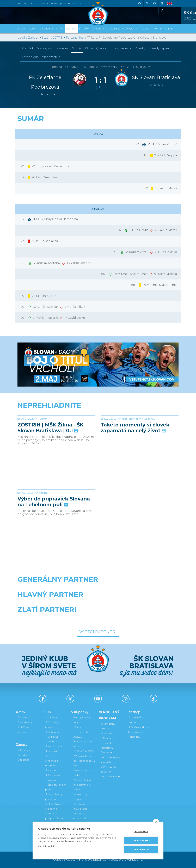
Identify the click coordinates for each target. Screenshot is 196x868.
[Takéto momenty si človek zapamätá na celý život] (140, 428)
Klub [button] (31, 29)
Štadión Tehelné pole (56, 787)
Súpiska (23, 718)
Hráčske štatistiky (23, 730)
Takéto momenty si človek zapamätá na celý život (135, 453)
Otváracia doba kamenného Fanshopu (138, 732)
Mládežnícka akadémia (54, 806)
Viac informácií (46, 846)
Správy (84, 29)
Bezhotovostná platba (83, 773)
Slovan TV (45, 444)
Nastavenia (141, 831)
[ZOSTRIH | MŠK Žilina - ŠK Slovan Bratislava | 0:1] (56, 428)
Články (140, 48)
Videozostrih (51, 57)
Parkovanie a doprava (82, 787)
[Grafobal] (70, 603)
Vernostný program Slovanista (80, 799)
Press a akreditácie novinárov (52, 761)
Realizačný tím (27, 722)
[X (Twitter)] (147, 3)
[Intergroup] (77, 618)
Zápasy (33, 38)
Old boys (52, 737)
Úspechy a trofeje (53, 725)
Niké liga (127, 444)
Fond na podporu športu (55, 816)
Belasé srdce (76, 3)
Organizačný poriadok (54, 797)
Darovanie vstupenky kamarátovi (80, 814)
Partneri (51, 770)
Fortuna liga (75, 38)
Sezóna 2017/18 (52, 38)
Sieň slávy (52, 732)
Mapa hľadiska (83, 780)
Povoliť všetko (141, 850)
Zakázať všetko (141, 841)
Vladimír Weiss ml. (144, 444)
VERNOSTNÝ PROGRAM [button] (125, 29)
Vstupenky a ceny (81, 720)
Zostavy (52, 48)
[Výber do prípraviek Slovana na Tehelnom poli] (56, 502)
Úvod (21, 29)
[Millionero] (126, 603)
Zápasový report (96, 48)
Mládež (43, 518)
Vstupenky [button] (45, 29)
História (51, 718)
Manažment (54, 746)
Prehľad (27, 48)
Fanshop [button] (166, 29)
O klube (51, 742)
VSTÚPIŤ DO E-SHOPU (139, 720)
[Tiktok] (162, 10)
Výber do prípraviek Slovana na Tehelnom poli (54, 527)
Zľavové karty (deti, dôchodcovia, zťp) (84, 761)
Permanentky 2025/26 (82, 744)
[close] (156, 822)
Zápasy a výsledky (24, 753)
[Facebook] (139, 3)
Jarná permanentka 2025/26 (81, 732)
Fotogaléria (30, 57)
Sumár (77, 48)
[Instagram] (162, 3)
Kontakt (51, 751)
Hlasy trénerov (122, 48)
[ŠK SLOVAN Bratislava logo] (98, 13)
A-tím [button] (60, 29)
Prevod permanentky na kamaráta (110, 757)
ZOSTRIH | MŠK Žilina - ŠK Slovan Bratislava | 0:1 (50, 453)
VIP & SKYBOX (83, 751)
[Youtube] (154, 3)
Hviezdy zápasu (159, 48)
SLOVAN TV (150, 29)
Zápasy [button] (71, 29)
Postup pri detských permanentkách (110, 772)
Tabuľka (23, 760)
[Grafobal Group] (119, 618)
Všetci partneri (98, 632)
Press (33, 3)
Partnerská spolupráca (53, 778)
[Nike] (98, 588)
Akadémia (99, 29)
